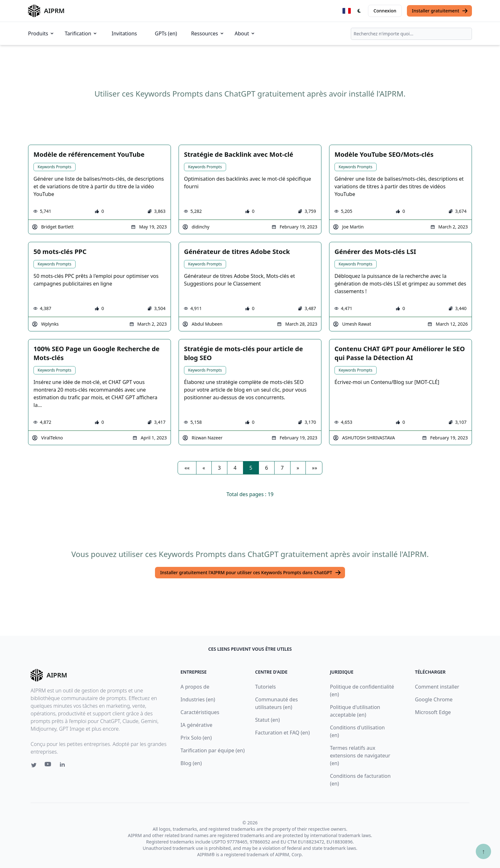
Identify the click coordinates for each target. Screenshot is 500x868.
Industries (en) (198, 699)
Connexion (385, 11)
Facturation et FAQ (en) (283, 733)
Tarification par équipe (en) (213, 750)
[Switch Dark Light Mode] (359, 11)
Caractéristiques (200, 712)
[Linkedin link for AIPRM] (64, 766)
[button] (187, 468)
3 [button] (219, 468)
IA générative (196, 725)
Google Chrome (434, 699)
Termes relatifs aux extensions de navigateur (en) (360, 756)
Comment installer (437, 687)
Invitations (124, 33)
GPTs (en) (166, 33)
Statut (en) (268, 720)
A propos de (195, 687)
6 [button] (266, 468)
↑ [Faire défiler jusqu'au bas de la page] (483, 851)
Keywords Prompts (55, 167)
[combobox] (411, 34)
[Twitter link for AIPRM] (34, 765)
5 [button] (251, 468)
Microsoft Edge (433, 712)
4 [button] (235, 468)
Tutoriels (265, 687)
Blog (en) (191, 763)
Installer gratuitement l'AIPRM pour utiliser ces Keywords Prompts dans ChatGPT (250, 573)
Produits (41, 33)
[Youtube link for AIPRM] (48, 766)
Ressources (208, 33)
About (245, 33)
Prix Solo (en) (196, 738)
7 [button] (282, 468)
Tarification (81, 33)
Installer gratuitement (440, 11)
